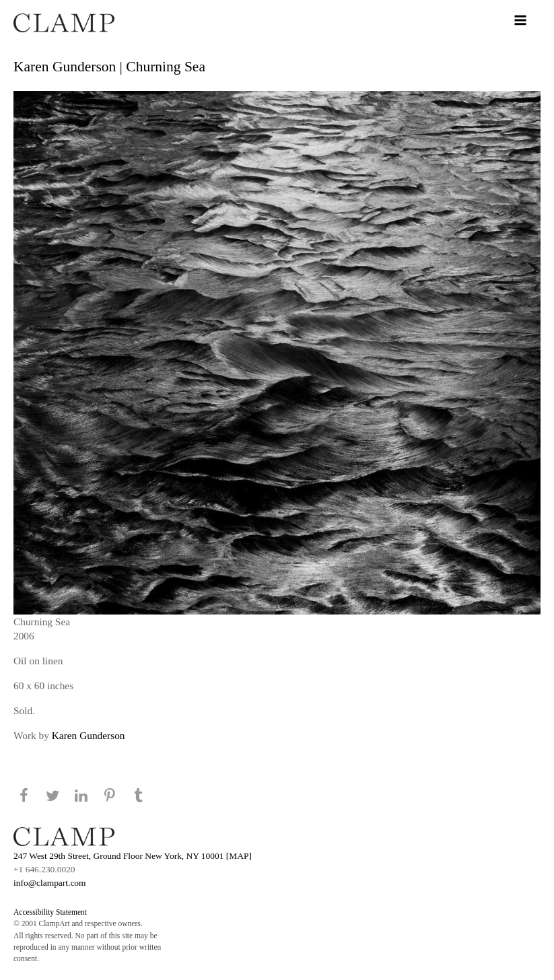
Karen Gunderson (89, 735)
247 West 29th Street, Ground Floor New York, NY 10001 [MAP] (133, 856)
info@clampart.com (50, 883)
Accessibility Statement (50, 912)
